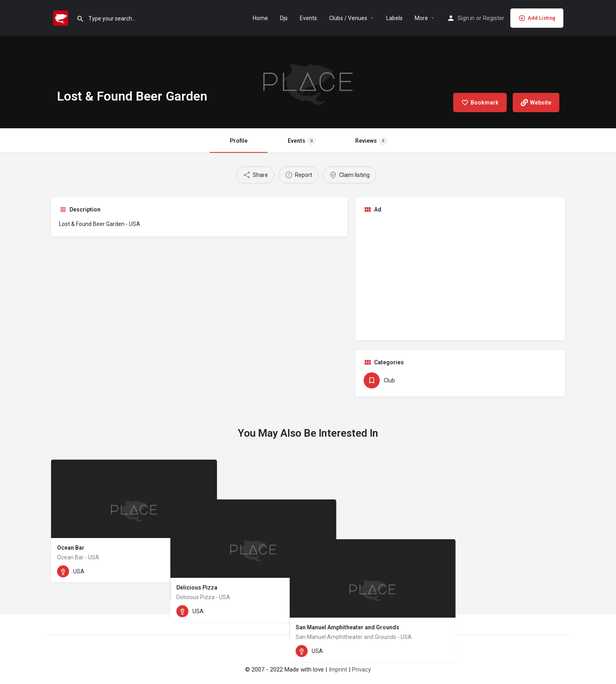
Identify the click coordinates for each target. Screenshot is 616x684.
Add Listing (537, 18)
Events (308, 18)
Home (260, 18)
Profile (239, 141)
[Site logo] (62, 17)
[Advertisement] (460, 276)
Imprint (338, 670)
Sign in (466, 18)
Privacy (361, 670)
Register (494, 18)
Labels (394, 18)
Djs (284, 18)
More (421, 18)
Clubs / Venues (348, 18)
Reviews (371, 141)
